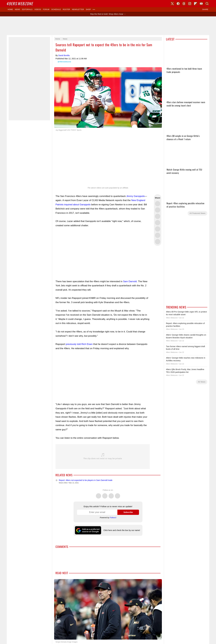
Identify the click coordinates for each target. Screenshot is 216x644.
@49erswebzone (64, 62)
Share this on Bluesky (158, 223)
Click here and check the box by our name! (122, 530)
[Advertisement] (103, 254)
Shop (88, 9)
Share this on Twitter (158, 204)
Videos (38, 9)
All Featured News (197, 213)
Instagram (118, 494)
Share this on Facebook (158, 210)
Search (207, 4)
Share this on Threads (158, 216)
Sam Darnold (130, 281)
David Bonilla (64, 55)
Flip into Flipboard (158, 229)
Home (10, 9)
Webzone (20, 4)
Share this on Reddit (158, 235)
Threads (111, 494)
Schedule (56, 9)
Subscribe (128, 512)
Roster (66, 9)
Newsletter (78, 9)
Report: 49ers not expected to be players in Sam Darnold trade (86, 480)
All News (202, 382)
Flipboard (195, 4)
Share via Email (158, 242)
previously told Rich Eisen (79, 344)
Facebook (105, 494)
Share (205, 9)
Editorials (27, 9)
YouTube (201, 4)
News (17, 9)
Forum (46, 9)
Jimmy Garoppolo (135, 196)
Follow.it (113, 518)
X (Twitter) (172, 4)
